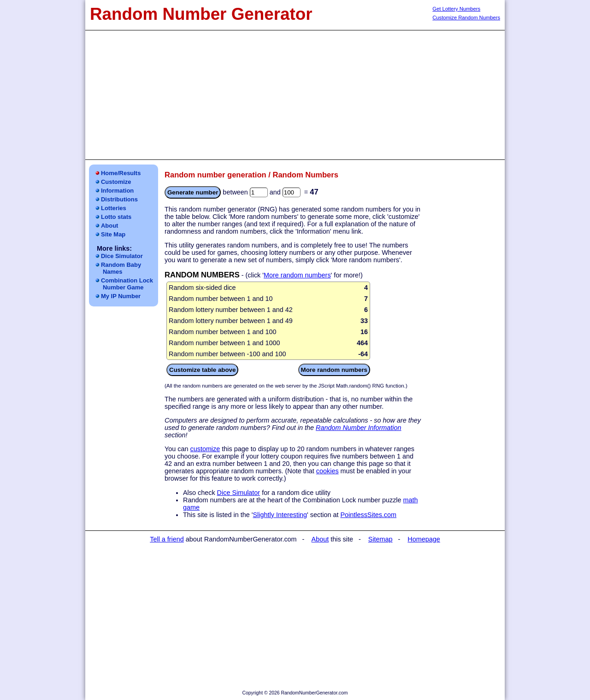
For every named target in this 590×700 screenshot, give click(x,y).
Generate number (193, 192)
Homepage (424, 539)
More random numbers (297, 275)
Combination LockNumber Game (127, 284)
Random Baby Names (121, 268)
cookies (327, 471)
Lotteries (114, 208)
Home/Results (121, 173)
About (109, 226)
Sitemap (381, 539)
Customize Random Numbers (466, 18)
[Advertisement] (295, 95)
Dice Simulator (122, 256)
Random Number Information (359, 428)
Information (117, 191)
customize (205, 449)
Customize (116, 182)
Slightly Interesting (280, 515)
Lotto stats (116, 217)
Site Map (113, 234)
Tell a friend (167, 539)
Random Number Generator (201, 14)
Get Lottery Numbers (456, 9)
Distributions (119, 199)
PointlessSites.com (368, 515)
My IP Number (121, 296)
